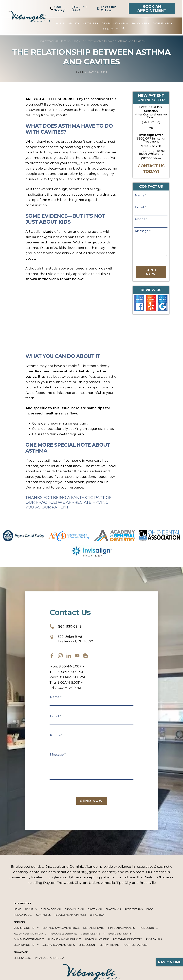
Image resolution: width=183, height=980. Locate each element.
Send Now (151, 272)
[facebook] (52, 659)
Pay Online (170, 962)
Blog (75, 41)
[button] (121, 28)
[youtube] (77, 659)
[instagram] (60, 659)
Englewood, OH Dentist (54, 41)
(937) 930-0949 (69, 9)
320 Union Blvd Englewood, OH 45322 (76, 641)
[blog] (86, 659)
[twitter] (69, 659)
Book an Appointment (152, 8)
